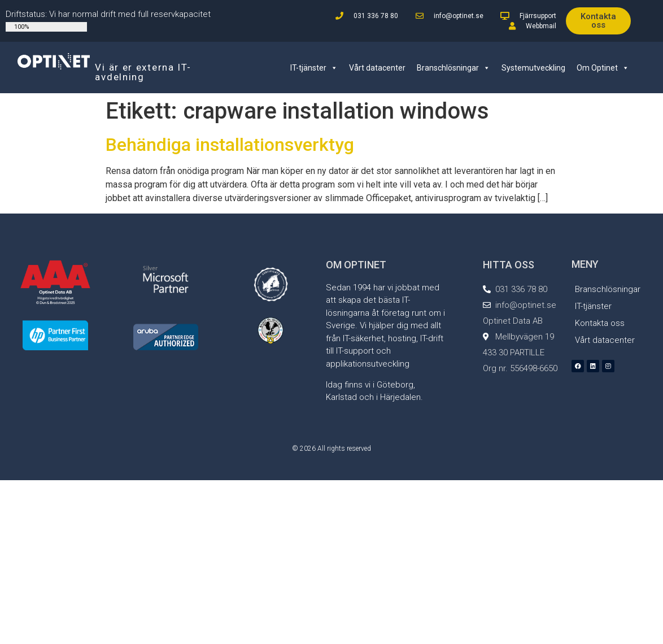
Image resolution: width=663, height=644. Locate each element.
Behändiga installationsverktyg (230, 145)
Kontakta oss (600, 323)
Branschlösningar (453, 68)
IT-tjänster (314, 68)
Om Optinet (603, 68)
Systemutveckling (533, 68)
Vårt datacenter (377, 68)
